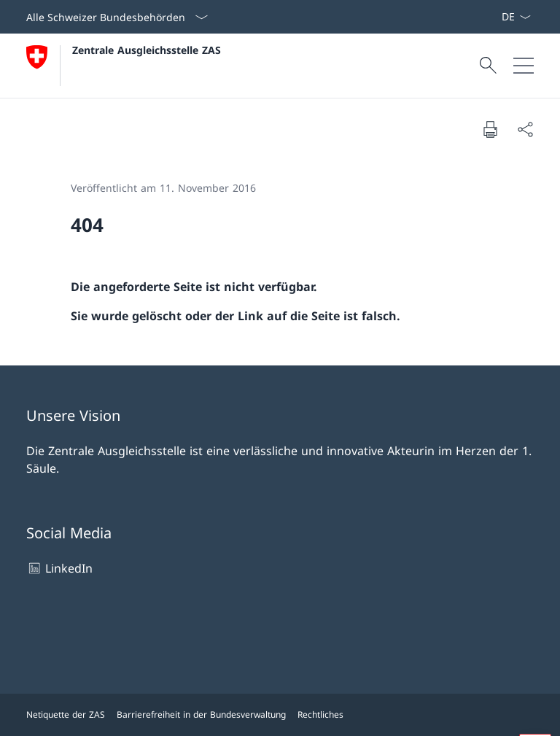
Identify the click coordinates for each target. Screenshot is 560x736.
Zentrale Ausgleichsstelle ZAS (147, 50)
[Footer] (280, 715)
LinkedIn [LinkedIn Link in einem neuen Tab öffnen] (59, 568)
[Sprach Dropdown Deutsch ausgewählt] (516, 17)
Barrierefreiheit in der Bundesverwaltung (201, 714)
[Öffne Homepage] (124, 66)
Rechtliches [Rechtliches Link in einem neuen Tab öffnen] (320, 714)
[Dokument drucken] (490, 129)
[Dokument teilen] (525, 129)
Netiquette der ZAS (66, 714)
